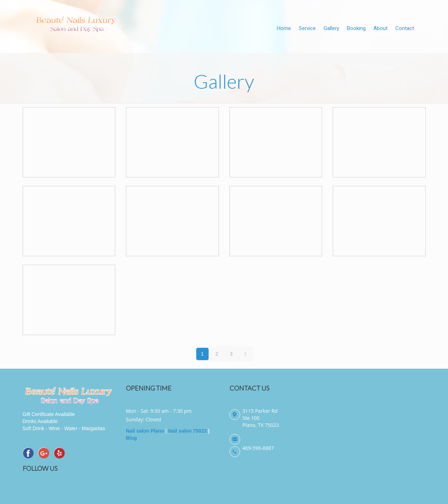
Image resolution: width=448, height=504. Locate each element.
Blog (131, 438)
